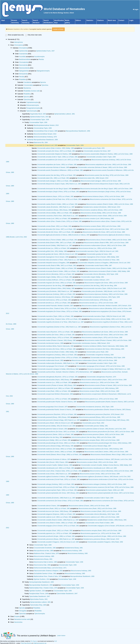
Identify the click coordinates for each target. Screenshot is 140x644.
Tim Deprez (34, 641)
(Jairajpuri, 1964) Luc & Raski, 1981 (55, 181)
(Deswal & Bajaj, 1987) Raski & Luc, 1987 (58, 420)
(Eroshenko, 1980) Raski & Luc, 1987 (58, 363)
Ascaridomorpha (39, 57)
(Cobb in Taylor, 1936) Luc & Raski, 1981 (57, 157)
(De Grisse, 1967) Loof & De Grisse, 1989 (107, 229)
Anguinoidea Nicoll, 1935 (38, 114)
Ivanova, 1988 (50, 343)
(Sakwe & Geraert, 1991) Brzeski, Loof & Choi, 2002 (101, 429)
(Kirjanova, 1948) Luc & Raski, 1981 (56, 514)
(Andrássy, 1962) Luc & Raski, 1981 (56, 294)
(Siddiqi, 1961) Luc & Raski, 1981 (55, 277)
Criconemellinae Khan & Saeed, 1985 (45, 131)
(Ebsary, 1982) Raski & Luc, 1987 (56, 539)
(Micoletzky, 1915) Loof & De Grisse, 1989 (110, 308)
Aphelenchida (23, 51)
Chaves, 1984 (48, 506)
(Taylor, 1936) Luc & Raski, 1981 (55, 316)
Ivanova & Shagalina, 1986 (53, 263)
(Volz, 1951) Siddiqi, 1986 (52, 251)
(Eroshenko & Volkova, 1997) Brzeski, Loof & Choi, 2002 (105, 459)
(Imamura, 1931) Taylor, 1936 (101, 297)
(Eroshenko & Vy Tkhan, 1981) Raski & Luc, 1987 (60, 322)
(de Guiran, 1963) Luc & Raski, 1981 (57, 165)
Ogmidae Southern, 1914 (37, 591)
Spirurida (22, 608)
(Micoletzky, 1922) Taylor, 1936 (101, 274)
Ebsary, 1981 (74, 548)
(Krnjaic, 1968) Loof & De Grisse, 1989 (105, 536)
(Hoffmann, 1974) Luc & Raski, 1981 (56, 280)
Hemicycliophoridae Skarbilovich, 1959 (41, 582)
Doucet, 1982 (50, 360)
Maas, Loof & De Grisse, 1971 (50, 568)
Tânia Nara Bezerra (26, 643)
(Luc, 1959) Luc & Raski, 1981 (53, 248)
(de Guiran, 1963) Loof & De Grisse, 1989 (108, 165)
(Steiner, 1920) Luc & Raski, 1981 (55, 434)
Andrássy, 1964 (100, 355)
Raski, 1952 (93, 148)
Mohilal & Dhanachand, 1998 (55, 394)
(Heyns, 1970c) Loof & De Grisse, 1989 (103, 196)
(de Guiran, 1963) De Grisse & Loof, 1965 (57, 254)
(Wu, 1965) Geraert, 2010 (93, 178)
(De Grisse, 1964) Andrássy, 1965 (104, 349)
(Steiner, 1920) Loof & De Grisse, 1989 (103, 434)
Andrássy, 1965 (72, 551)
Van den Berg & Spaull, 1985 (54, 189)
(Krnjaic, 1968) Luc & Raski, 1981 (56, 536)
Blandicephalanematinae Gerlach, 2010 (46, 125)
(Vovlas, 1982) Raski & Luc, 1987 (54, 474)
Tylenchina (45, 85)
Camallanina (28, 82)
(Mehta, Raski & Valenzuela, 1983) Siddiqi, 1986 (105, 346)
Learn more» (61, 636)
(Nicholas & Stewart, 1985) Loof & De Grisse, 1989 (102, 167)
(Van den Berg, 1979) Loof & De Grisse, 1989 (106, 175)
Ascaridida (22, 57)
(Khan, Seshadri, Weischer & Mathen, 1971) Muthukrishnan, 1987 (65, 372)
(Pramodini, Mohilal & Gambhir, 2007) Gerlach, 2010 (106, 306)
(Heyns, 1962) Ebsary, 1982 (55, 380)
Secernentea (18, 622)
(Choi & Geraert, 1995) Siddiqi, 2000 (98, 257)
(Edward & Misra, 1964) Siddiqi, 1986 (56, 288)
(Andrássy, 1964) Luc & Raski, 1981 (57, 355)
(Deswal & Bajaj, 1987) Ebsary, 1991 (109, 420)
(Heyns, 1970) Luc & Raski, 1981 (55, 196)
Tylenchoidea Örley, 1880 (38, 605)
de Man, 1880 (44, 551)
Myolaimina (27, 88)
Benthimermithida (25, 59)
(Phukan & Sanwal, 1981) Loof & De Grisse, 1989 (108, 340)
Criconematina (28, 85)
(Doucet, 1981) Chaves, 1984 (53, 462)
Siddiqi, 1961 (92, 277)
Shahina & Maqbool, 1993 (48, 571)
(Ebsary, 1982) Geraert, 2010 (101, 539)
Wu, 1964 (41, 142)
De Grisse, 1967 (97, 151)
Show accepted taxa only (14, 35)
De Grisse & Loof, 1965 (46, 145)
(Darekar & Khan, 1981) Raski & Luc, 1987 (59, 327)
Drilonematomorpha (33, 105)
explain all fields (58, 29)
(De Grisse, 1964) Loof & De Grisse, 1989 (106, 283)
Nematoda (22, 619)
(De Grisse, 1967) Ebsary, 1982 (58, 493)
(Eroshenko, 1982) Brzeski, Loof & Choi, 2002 (103, 291)
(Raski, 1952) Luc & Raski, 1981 (54, 226)
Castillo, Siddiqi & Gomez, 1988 (55, 465)
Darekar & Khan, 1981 (45, 574)
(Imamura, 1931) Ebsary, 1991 (55, 297)
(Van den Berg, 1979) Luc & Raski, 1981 (57, 175)
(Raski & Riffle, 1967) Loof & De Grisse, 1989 (106, 243)
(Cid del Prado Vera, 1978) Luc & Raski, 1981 (59, 199)
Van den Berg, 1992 (51, 286)
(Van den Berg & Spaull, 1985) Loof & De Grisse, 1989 (106, 189)
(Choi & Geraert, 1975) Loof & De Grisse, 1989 (101, 366)
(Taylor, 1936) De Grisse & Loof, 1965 (97, 251)
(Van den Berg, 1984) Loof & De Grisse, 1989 (93, 437)
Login (131, 20)
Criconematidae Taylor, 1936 (38, 122)
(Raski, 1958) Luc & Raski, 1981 (54, 391)
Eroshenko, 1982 (45, 548)
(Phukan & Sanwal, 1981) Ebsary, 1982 (56, 340)
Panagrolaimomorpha (33, 108)
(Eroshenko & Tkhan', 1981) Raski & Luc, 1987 (58, 260)
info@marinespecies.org (40, 643)
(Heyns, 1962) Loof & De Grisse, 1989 (104, 380)
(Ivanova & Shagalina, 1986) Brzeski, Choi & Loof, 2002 (104, 263)
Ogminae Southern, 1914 (42, 579)
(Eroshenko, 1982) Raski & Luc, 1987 (56, 207)
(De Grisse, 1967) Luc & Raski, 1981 (56, 151)
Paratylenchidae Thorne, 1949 (39, 594)
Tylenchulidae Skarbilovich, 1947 (67, 594)
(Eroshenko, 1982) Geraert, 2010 (102, 207)
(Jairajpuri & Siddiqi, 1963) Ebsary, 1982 (58, 369)
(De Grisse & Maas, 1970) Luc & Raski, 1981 (59, 311)
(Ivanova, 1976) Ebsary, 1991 (96, 300)
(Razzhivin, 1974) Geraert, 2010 (104, 414)
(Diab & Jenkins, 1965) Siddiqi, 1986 (56, 148)
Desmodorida (23, 65)
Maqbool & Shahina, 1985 (54, 154)
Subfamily (30, 140)
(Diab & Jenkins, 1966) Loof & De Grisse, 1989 (106, 452)
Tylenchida (22, 614)
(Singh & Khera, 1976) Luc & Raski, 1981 (58, 192)
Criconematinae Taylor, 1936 (43, 128)
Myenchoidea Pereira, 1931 (39, 599)
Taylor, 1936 (75, 145)
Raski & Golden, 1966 (99, 523)
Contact (121, 20)
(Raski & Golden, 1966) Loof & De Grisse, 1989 (110, 204)
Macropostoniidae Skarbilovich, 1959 (41, 585)
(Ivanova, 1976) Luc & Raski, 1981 (54, 300)
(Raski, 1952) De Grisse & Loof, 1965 (55, 423)
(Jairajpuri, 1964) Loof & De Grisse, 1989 (101, 181)
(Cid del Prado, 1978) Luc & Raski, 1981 (58, 479)
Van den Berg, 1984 (50, 437)
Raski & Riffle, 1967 (98, 266)
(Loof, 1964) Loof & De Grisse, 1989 (100, 517)
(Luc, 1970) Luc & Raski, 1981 (54, 303)
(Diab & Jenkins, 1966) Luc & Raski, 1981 (56, 452)
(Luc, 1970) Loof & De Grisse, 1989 (98, 303)
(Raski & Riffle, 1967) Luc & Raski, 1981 (56, 243)
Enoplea (17, 616)
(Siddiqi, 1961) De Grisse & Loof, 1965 (56, 426)
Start (3, 20)
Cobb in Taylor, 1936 (101, 157)
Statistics (90, 20)
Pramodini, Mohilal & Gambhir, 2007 (55, 306)
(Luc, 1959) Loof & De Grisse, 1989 (97, 248)
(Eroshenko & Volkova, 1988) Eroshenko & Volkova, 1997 (63, 235)
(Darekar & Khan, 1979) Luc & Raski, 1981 (59, 358)
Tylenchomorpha (32, 111)
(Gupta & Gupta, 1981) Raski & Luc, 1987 (59, 184)
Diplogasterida (24, 71)
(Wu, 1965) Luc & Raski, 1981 (53, 178)
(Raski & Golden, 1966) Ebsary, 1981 (107, 520)
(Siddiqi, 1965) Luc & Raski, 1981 (55, 213)
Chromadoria (23, 48)
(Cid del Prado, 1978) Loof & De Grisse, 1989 (110, 487)
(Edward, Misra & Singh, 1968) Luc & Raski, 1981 (60, 455)
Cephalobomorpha (32, 102)
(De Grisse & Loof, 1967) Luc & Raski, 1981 (60, 160)
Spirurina (43, 82)
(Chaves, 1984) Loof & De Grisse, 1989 (89, 506)
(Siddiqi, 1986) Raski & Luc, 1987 (55, 245)
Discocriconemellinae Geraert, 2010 (45, 134)
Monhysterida (23, 74)
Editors (78, 20)
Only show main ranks (33, 35)
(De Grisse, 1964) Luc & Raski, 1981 (56, 283)
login (136, 9)
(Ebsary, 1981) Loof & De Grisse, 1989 (101, 210)
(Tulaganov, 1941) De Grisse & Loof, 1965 (58, 542)
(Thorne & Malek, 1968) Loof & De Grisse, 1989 (108, 240)
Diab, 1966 (42, 565)
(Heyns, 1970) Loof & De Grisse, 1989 (102, 338)
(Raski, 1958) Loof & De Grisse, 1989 (107, 216)
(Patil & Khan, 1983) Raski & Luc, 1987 (58, 216)
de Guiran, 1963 (99, 254)
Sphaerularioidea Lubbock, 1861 (65, 114)
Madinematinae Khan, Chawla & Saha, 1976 (48, 576)
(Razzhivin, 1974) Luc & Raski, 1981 (55, 332)
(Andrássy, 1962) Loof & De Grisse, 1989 (106, 294)
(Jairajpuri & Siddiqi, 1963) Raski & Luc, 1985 (109, 369)
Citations (100, 20)
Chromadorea (19, 45)
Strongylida (23, 611)
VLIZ (56, 641)
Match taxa (112, 20)
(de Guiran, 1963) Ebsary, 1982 (55, 511)
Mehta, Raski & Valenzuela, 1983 (55, 346)
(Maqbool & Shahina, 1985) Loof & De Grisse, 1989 (106, 154)
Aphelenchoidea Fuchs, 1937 (45, 51)
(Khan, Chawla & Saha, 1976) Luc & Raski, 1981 (59, 221)
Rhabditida (22, 79)
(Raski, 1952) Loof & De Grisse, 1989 (100, 226)
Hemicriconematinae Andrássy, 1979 (45, 137)
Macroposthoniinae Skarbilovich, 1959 (78, 131)
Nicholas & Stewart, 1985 (53, 167)
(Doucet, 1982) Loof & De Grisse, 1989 (103, 245)
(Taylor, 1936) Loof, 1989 (105, 490)
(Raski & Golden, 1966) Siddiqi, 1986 (109, 271)
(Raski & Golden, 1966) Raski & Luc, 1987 (58, 520)
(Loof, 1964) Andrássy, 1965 (97, 219)
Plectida (41, 59)
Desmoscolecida (24, 68)
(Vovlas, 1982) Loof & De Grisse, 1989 (100, 474)
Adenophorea (18, 42)
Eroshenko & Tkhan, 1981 (104, 260)
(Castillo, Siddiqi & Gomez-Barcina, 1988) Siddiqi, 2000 (106, 465)
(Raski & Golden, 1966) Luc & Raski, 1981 (57, 204)
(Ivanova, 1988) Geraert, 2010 (91, 343)
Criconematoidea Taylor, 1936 (40, 120)
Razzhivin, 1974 (101, 377)
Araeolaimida (23, 54)
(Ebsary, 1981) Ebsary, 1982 (54, 210)
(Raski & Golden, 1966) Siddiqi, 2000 (57, 352)
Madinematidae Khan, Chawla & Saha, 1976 (43, 588)
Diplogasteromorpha (43, 71)
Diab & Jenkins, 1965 (45, 562)
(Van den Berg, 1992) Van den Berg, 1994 (95, 286)
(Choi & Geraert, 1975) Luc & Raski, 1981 (58, 526)
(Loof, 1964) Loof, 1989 (100, 468)
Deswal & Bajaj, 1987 (97, 446)
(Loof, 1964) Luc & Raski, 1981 (54, 219)
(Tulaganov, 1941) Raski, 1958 (105, 542)
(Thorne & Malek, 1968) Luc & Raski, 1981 (57, 240)
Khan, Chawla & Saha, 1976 (46, 553)
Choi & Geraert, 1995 (53, 257)
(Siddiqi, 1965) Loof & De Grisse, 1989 (101, 213)
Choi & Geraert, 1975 (53, 366)
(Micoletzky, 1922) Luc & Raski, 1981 (56, 274)
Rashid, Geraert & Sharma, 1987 (57, 402)
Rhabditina (27, 94)
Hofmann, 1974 (96, 280)
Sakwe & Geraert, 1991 (52, 429)
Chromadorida (24, 62)
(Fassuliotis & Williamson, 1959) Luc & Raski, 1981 (60, 170)
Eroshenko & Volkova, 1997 (54, 459)
